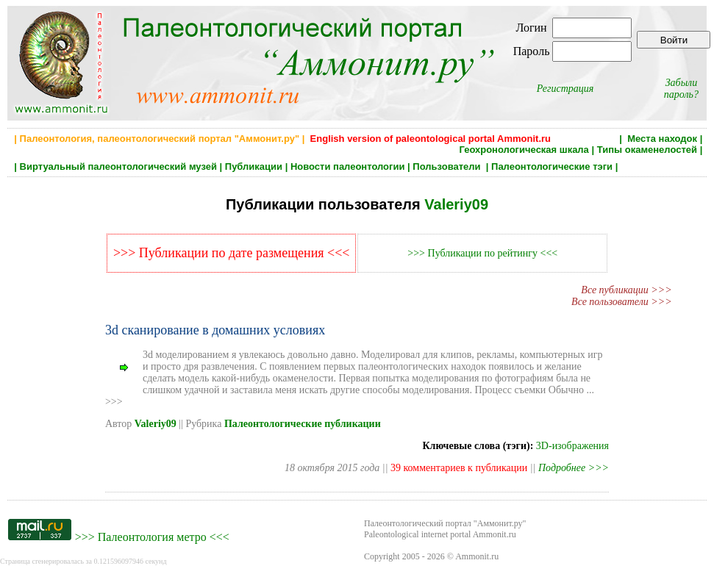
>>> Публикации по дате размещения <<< (232, 253)
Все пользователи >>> (622, 302)
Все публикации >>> (626, 290)
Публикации (254, 166)
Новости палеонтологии (348, 166)
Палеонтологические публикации (303, 424)
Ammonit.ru (477, 556)
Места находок (662, 139)
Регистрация (565, 89)
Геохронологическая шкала (524, 150)
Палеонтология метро (152, 537)
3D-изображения (572, 446)
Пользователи (448, 166)
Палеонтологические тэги (552, 166)
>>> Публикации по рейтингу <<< (482, 253)
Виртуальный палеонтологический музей (118, 166)
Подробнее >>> (574, 468)
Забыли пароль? (681, 89)
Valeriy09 (456, 204)
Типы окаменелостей (647, 150)
